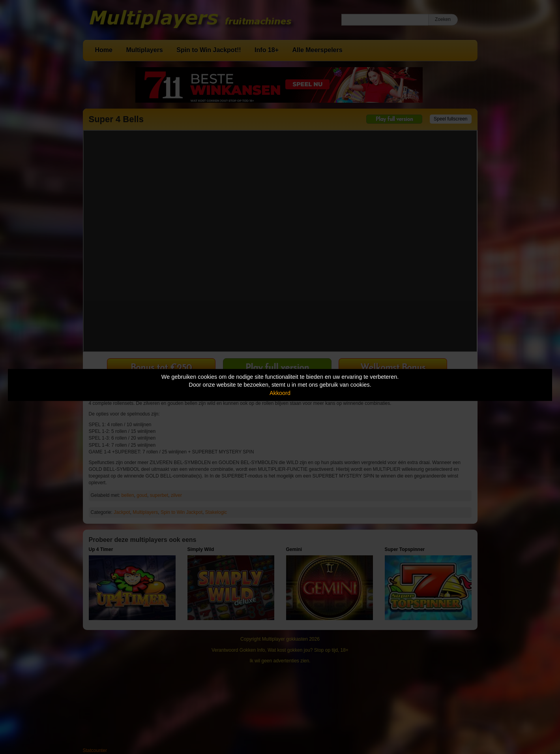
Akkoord (280, 393)
